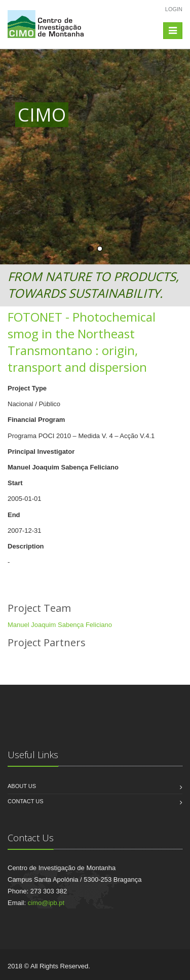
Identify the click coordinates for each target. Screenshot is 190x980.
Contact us (26, 801)
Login (174, 9)
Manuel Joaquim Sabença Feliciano (60, 625)
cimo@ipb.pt (46, 903)
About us (22, 786)
